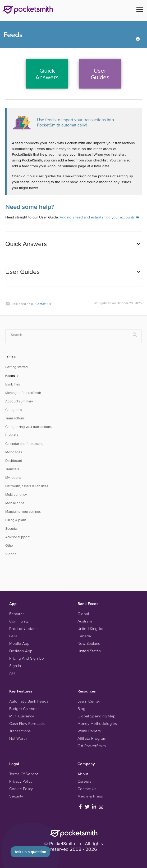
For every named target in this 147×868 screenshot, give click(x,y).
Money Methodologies (97, 723)
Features (17, 614)
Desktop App (21, 651)
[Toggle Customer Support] (31, 852)
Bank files (13, 384)
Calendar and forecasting (24, 444)
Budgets (12, 435)
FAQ (13, 636)
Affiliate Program (92, 738)
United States (89, 651)
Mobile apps (15, 503)
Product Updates (24, 628)
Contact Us (43, 304)
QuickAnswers (47, 74)
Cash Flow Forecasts (27, 723)
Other (10, 545)
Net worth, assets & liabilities (27, 486)
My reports (13, 478)
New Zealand (89, 643)
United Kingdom (91, 628)
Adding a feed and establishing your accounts (100, 217)
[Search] (70, 335)
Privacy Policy (21, 781)
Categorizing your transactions (28, 427)
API (12, 673)
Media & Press (90, 796)
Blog (81, 709)
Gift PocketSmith (92, 746)
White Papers (89, 731)
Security (11, 529)
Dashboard (14, 461)
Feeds (13, 375)
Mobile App (19, 643)
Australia (85, 621)
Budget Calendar (24, 709)
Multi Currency (22, 716)
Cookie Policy (21, 789)
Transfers (12, 469)
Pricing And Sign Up (27, 658)
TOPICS (11, 357)
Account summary (19, 401)
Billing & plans (16, 520)
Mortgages (14, 452)
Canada (84, 636)
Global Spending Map (97, 716)
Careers (84, 781)
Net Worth (18, 738)
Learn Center (89, 701)
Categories (14, 410)
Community (19, 621)
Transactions (15, 418)
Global (83, 614)
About (83, 774)
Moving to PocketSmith (23, 393)
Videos (11, 554)
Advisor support (17, 537)
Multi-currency (16, 495)
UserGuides (100, 74)
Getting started (17, 367)
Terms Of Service (24, 774)
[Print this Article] (138, 39)
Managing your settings (23, 512)
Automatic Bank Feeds (29, 701)
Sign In (15, 666)
